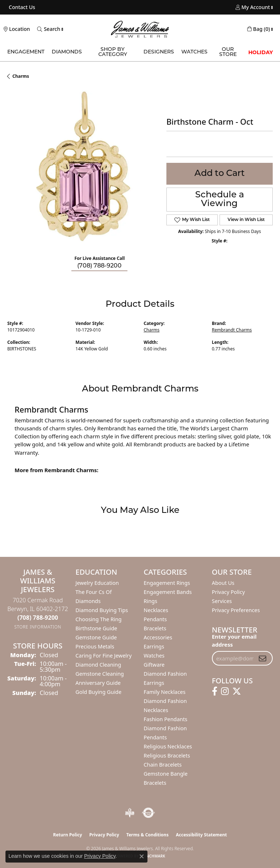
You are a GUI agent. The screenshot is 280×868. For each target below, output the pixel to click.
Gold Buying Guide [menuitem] (98, 692)
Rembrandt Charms (232, 330)
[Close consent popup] (142, 856)
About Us (223, 583)
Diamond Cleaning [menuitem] (98, 665)
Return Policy (68, 835)
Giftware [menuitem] (154, 665)
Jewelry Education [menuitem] (97, 583)
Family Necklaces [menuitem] (165, 692)
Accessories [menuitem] (158, 637)
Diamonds (67, 52)
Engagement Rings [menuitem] (167, 583)
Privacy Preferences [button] (236, 610)
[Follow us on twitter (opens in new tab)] (237, 691)
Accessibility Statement (201, 835)
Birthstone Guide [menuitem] (96, 628)
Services (222, 601)
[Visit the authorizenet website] (148, 813)
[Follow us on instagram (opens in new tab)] (225, 691)
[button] (253, 7)
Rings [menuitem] (151, 601)
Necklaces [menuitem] (156, 610)
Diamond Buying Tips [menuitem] (102, 610)
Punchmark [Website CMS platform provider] (153, 856)
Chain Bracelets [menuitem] (163, 765)
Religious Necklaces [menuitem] (168, 746)
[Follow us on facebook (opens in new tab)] (215, 691)
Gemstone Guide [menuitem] (96, 637)
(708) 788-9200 (99, 266)
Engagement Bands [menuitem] (168, 592)
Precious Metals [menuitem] (95, 646)
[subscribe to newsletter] (263, 658)
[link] (21, 7)
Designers (159, 52)
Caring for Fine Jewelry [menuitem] (103, 656)
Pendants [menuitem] (155, 619)
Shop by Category (113, 52)
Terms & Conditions (147, 835)
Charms (21, 76)
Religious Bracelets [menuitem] (167, 756)
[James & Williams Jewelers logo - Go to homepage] (140, 29)
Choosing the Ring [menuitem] (98, 619)
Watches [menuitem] (154, 656)
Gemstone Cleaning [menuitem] (100, 674)
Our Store (228, 52)
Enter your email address (234, 640)
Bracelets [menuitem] (155, 628)
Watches (194, 52)
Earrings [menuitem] (154, 646)
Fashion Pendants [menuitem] (166, 719)
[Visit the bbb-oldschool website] (129, 813)
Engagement (26, 52)
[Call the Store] (38, 618)
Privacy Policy (228, 592)
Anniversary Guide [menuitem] (98, 683)
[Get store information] (38, 627)
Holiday (261, 52)
